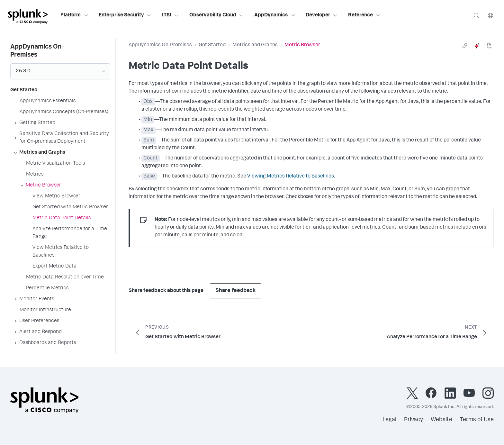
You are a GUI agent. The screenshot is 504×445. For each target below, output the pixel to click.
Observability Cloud (217, 15)
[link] (465, 46)
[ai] (477, 46)
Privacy (414, 420)
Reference (364, 15)
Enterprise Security (125, 15)
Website (441, 420)
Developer (322, 15)
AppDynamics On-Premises (160, 45)
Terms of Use (477, 420)
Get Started (212, 45)
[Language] (491, 15)
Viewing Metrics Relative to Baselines (291, 177)
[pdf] (489, 46)
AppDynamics (275, 15)
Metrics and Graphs (255, 45)
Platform (74, 15)
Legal (389, 420)
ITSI (171, 15)
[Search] (476, 15)
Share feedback (236, 291)
